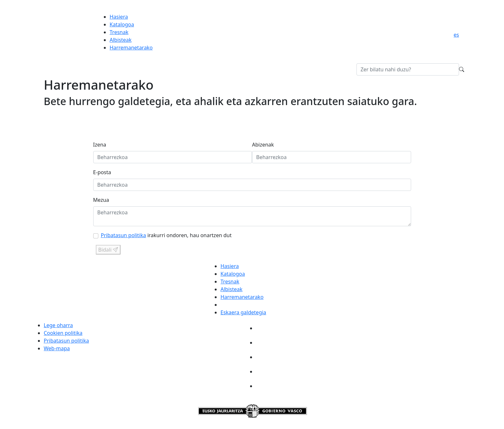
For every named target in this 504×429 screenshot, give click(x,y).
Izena (100, 145)
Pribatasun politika (124, 235)
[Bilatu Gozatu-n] (408, 69)
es (456, 35)
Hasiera (119, 17)
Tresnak (119, 32)
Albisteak (121, 40)
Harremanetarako (131, 48)
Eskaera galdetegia (243, 312)
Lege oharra (58, 325)
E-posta (102, 172)
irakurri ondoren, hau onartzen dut (166, 235)
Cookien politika (63, 333)
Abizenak (263, 145)
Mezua (101, 200)
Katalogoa (122, 24)
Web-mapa (57, 348)
